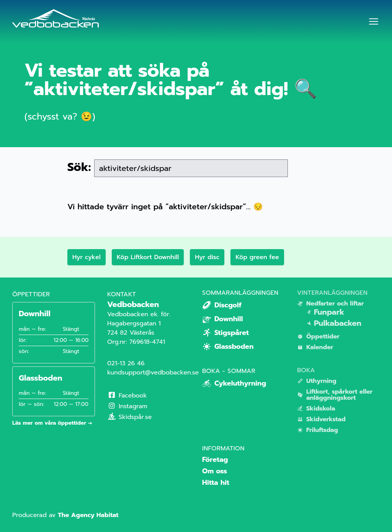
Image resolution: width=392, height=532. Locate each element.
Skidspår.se (130, 417)
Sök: (79, 167)
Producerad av (65, 515)
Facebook (127, 396)
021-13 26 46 (126, 363)
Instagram (127, 406)
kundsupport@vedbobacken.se (153, 373)
